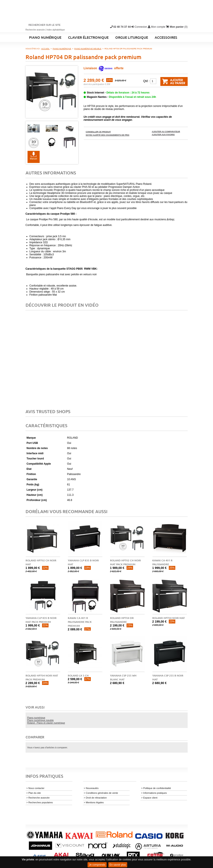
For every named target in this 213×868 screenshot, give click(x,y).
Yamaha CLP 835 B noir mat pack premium (41, 620)
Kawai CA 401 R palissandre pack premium (80, 622)
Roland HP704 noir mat (169, 618)
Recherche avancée (35, 30)
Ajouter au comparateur (166, 132)
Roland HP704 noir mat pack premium (42, 677)
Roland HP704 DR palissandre (122, 620)
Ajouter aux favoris (163, 135)
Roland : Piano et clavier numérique (46, 723)
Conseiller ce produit (98, 132)
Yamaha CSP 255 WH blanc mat (123, 677)
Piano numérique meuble (41, 720)
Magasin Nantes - (122, 97)
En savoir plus (118, 865)
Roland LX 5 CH (78, 676)
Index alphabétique (56, 30)
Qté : (146, 81)
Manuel (33, 159)
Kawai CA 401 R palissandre (162, 562)
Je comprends (97, 865)
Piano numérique (36, 718)
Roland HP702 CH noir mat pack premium (125, 562)
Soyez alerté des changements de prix (108, 135)
